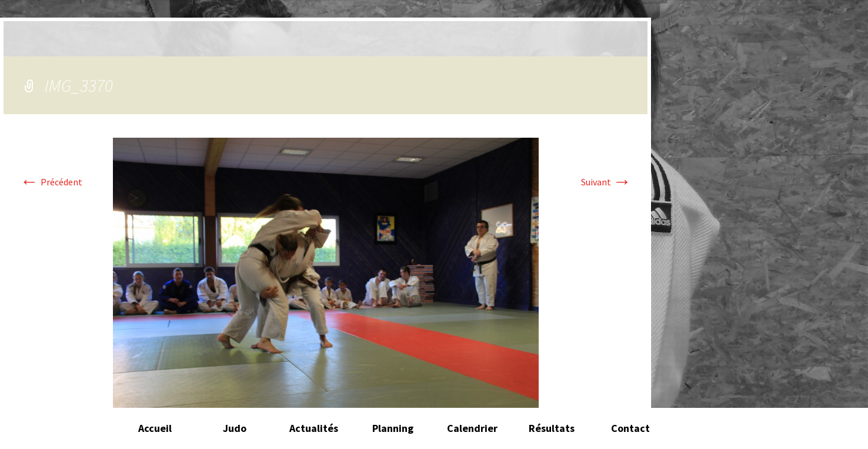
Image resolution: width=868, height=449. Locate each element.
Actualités (314, 428)
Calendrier (472, 428)
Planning (393, 428)
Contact (630, 428)
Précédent (51, 182)
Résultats (552, 428)
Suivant (606, 182)
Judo (235, 428)
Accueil (155, 428)
